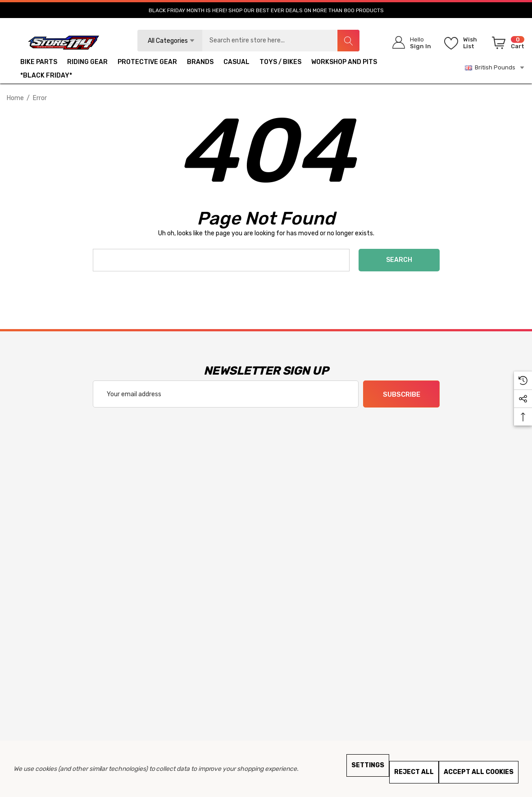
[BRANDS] (200, 63)
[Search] (348, 41)
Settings (368, 765)
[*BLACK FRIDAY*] (46, 77)
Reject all (414, 772)
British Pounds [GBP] (495, 68)
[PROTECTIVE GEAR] (147, 63)
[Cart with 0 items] (507, 45)
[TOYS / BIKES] (280, 63)
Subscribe (401, 394)
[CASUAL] (236, 63)
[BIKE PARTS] (39, 63)
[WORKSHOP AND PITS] (344, 63)
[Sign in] (409, 43)
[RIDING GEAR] (87, 63)
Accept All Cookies (479, 772)
